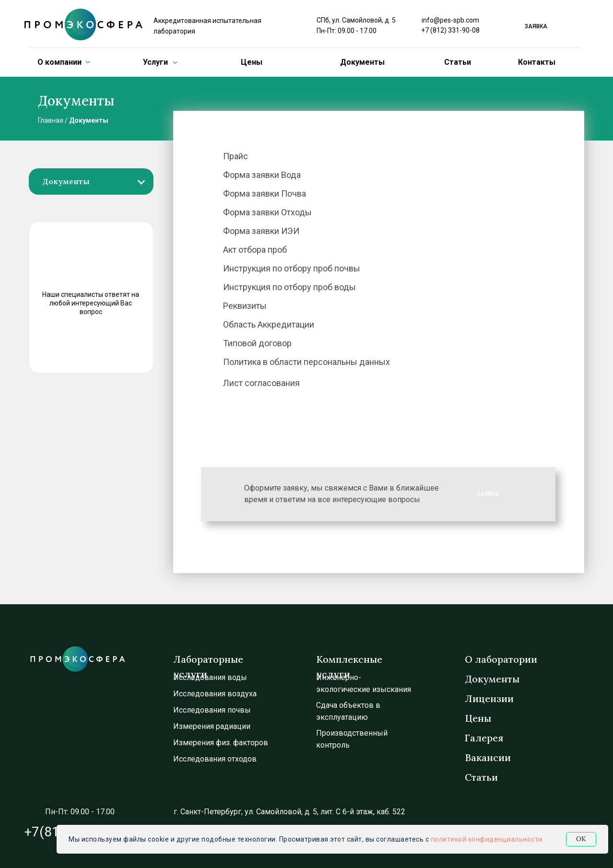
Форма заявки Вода (262, 175)
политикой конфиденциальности (487, 839)
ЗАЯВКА (488, 494)
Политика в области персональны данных (306, 362)
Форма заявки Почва (265, 194)
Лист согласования (261, 383)
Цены (252, 62)
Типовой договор (257, 343)
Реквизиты (245, 306)
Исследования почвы (212, 710)
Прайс (236, 156)
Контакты (537, 62)
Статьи (458, 62)
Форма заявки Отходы (267, 212)
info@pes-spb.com (450, 20)
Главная (51, 120)
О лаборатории (501, 659)
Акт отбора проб (255, 250)
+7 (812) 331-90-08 (450, 30)
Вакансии (488, 757)
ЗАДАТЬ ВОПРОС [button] (88, 347)
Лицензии (489, 698)
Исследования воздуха (215, 694)
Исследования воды (210, 677)
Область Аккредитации (269, 324)
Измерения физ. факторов (221, 743)
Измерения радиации (212, 726)
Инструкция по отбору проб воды (289, 287)
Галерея (484, 738)
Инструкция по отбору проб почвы (292, 268)
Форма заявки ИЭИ (261, 231)
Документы (362, 62)
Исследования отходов (215, 759)
